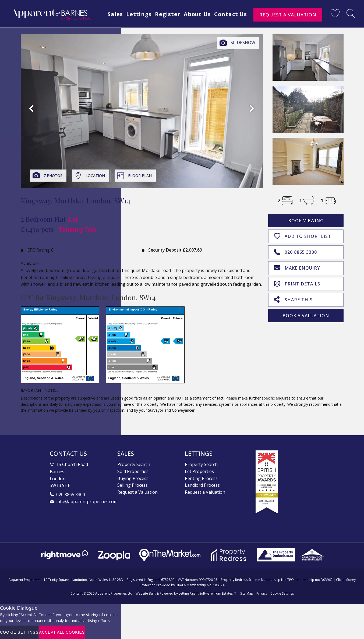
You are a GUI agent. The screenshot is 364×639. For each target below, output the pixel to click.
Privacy (262, 593)
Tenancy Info (78, 229)
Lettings (166, 25)
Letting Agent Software (196, 593)
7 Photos (53, 176)
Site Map (247, 593)
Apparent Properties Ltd (114, 593)
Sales (142, 25)
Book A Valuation (306, 314)
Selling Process (132, 485)
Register (196, 25)
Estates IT (229, 593)
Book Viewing (306, 221)
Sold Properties (133, 471)
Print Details (297, 282)
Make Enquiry (297, 267)
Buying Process (133, 478)
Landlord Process (202, 485)
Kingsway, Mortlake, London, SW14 (76, 201)
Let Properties (199, 471)
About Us (227, 25)
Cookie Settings (282, 593)
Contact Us (261, 25)
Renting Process (201, 478)
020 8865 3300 (295, 251)
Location (95, 176)
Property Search (134, 464)
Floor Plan (140, 176)
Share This (293, 298)
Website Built (146, 593)
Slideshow (243, 43)
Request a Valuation (288, 15)
